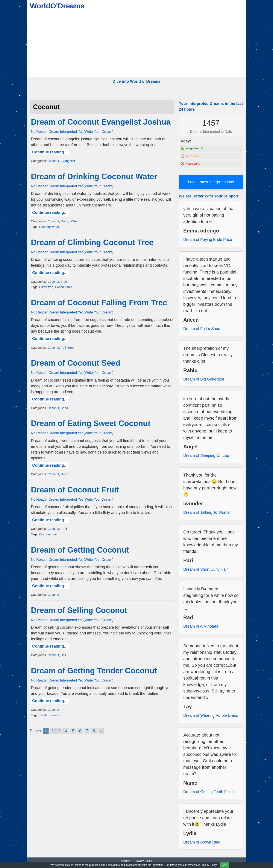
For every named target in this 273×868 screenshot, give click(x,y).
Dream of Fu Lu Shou (202, 329)
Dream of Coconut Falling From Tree (99, 303)
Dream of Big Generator (204, 379)
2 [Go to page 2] (53, 731)
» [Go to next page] (101, 731)
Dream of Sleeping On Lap (206, 455)
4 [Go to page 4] (66, 731)
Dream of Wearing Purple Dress (211, 715)
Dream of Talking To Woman (207, 512)
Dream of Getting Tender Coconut (94, 671)
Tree (64, 282)
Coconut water (49, 227)
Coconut (53, 161)
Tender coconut (50, 715)
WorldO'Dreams (57, 6)
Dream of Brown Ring (202, 842)
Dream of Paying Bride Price (208, 240)
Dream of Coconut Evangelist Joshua (101, 122)
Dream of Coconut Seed (76, 363)
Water (74, 221)
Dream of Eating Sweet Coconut (91, 423)
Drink (64, 221)
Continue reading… (50, 152)
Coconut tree (64, 287)
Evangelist (68, 161)
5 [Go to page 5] (73, 731)
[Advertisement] (136, 45)
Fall (63, 348)
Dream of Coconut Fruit (75, 490)
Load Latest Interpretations (211, 182)
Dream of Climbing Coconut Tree (92, 242)
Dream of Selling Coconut (79, 610)
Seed (64, 408)
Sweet (65, 474)
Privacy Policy (143, 861)
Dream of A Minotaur (201, 626)
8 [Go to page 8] (94, 731)
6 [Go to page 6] (80, 731)
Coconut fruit (48, 534)
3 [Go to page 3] (59, 731)
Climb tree (46, 287)
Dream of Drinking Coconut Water (94, 177)
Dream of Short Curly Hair (206, 569)
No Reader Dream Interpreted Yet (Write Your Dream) (72, 131)
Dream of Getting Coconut (80, 550)
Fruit (64, 529)
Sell (63, 655)
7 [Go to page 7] (87, 731)
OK (224, 865)
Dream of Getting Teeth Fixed (209, 792)
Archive (126, 861)
